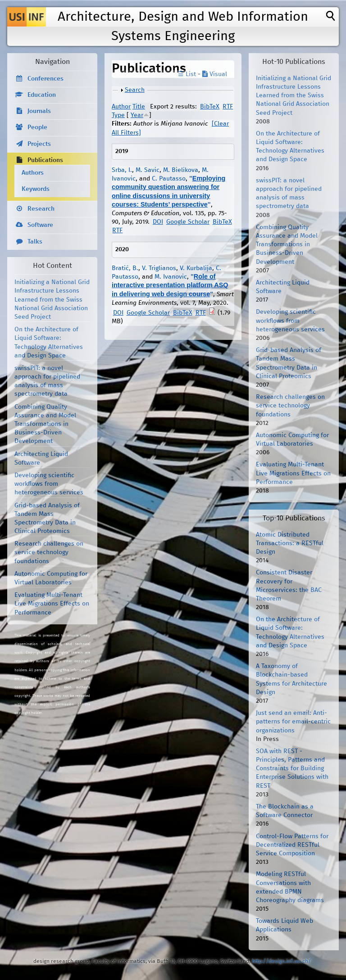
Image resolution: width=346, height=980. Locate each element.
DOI (158, 222)
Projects (39, 144)
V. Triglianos (159, 268)
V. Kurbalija (196, 268)
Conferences (46, 79)
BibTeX (210, 107)
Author (121, 107)
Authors (33, 173)
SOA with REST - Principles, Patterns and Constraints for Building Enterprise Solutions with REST (292, 769)
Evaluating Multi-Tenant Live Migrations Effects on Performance (52, 604)
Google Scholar (188, 222)
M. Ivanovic (171, 277)
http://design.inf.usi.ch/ (281, 961)
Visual (215, 74)
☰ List (187, 74)
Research (41, 209)
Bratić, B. (125, 268)
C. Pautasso (169, 179)
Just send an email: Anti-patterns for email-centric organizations (293, 722)
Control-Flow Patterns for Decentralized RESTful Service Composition (292, 845)
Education (42, 95)
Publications (45, 160)
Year (137, 115)
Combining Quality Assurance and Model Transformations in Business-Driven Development (45, 424)
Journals (39, 111)
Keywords (36, 189)
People (37, 127)
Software (40, 225)
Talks (35, 242)
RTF (228, 107)
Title (139, 107)
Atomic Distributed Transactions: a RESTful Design (290, 543)
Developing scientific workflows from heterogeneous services (49, 484)
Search (135, 90)
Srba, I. (122, 170)
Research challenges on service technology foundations (49, 552)
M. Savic (148, 170)
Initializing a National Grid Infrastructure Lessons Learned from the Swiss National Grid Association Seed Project (52, 300)
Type (118, 115)
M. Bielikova (181, 170)
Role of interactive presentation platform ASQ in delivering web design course (170, 285)
